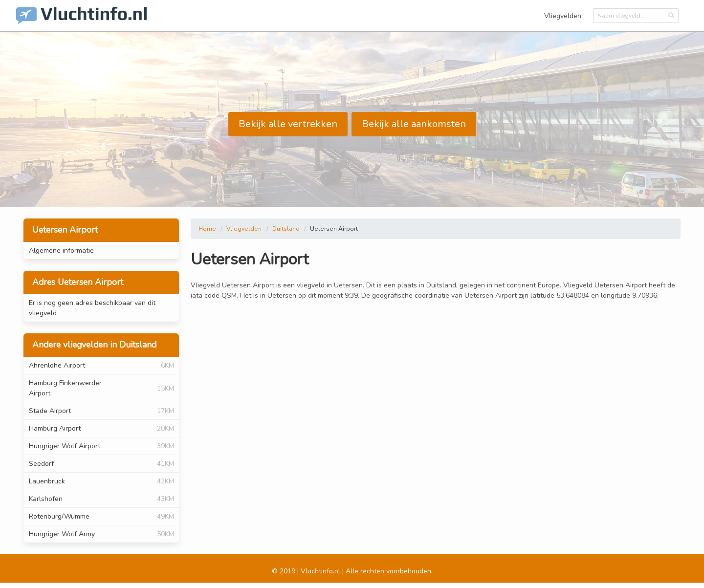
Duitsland (286, 229)
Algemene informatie (61, 250)
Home (207, 229)
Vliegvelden (563, 16)
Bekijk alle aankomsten (414, 124)
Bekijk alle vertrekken (288, 124)
